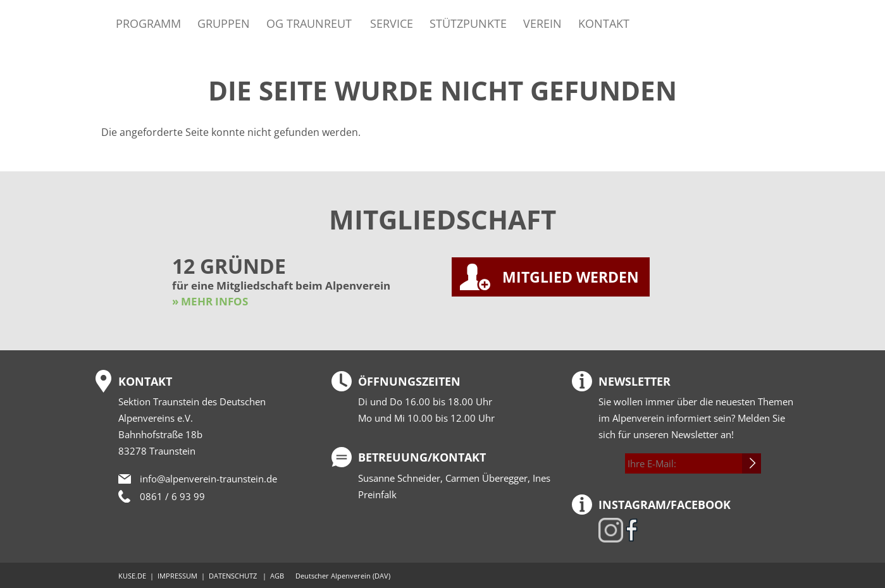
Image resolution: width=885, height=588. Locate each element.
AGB (277, 576)
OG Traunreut (309, 23)
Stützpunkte (468, 23)
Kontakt (604, 23)
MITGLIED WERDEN (571, 277)
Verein (542, 23)
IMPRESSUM (177, 576)
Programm (148, 23)
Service (392, 23)
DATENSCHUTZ (233, 576)
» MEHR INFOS (210, 301)
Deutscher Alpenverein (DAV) (343, 576)
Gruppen (224, 23)
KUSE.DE (132, 576)
